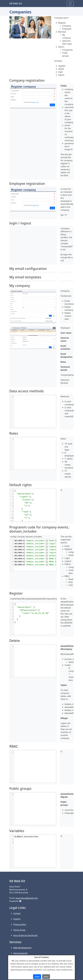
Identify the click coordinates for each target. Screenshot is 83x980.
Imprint (17, 919)
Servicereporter (21, 953)
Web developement (22, 948)
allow (37, 977)
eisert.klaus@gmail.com (27, 898)
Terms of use (19, 930)
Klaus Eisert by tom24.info (25, 935)
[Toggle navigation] (70, 4)
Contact (17, 913)
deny (46, 977)
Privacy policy (20, 924)
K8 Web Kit (16, 3)
